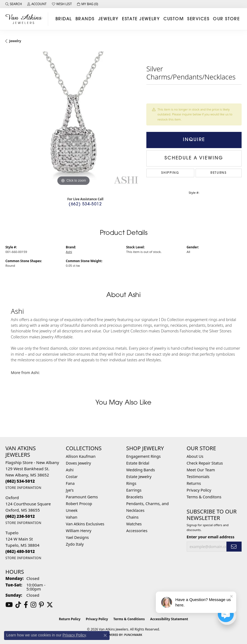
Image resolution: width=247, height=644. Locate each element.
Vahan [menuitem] (71, 517)
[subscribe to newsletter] (234, 547)
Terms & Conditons (204, 497)
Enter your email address (211, 537)
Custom (174, 19)
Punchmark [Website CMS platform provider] (133, 635)
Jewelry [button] (108, 19)
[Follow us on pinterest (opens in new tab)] (41, 605)
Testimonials (198, 477)
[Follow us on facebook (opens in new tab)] (26, 605)
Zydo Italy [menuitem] (75, 544)
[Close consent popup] (105, 635)
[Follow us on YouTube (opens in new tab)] (9, 605)
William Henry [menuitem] (78, 531)
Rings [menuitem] (131, 483)
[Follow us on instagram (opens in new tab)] (33, 605)
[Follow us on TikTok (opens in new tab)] (18, 605)
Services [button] (198, 19)
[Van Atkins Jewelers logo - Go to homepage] (25, 19)
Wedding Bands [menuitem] (141, 470)
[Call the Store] (20, 481)
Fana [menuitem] (70, 483)
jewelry (15, 41)
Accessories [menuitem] (137, 531)
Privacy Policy (199, 490)
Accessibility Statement (169, 619)
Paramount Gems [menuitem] (82, 497)
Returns (218, 173)
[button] (14, 4)
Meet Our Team (201, 470)
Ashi (69, 252)
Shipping (170, 173)
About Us (195, 456)
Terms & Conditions (129, 619)
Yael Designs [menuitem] (77, 537)
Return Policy (70, 619)
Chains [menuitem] (133, 517)
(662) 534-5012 (85, 204)
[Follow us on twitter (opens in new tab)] (50, 605)
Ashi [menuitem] (70, 470)
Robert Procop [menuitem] (79, 504)
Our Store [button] (226, 19)
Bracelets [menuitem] (135, 497)
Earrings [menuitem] (134, 490)
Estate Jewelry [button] (141, 19)
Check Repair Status (205, 463)
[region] (73, 119)
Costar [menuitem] (72, 477)
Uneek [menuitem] (72, 510)
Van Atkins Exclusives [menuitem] (85, 524)
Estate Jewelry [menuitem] (139, 477)
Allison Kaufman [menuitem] (81, 456)
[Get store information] (23, 488)
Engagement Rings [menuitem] (144, 456)
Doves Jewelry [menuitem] (78, 463)
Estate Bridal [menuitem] (138, 463)
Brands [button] (85, 19)
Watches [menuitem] (134, 524)
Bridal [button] (64, 19)
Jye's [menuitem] (70, 490)
